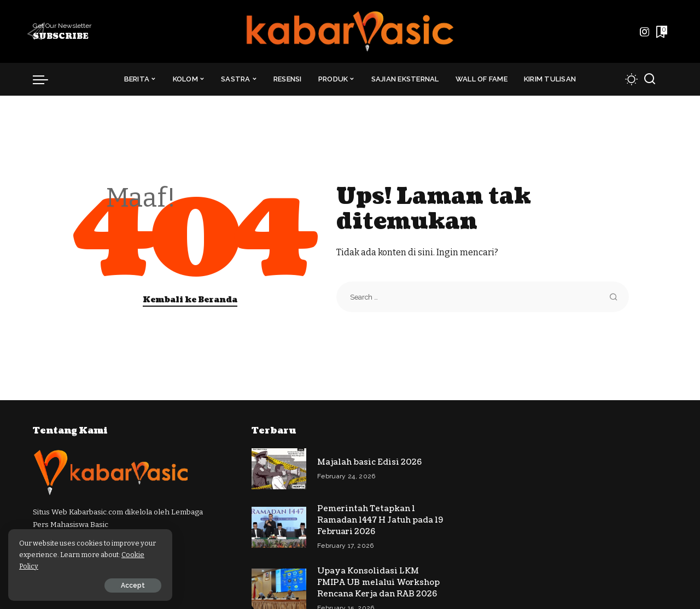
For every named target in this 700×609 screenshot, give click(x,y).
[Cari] (650, 79)
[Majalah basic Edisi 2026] (279, 469)
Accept (133, 585)
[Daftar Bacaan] (661, 32)
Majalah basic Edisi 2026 (369, 462)
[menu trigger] (46, 79)
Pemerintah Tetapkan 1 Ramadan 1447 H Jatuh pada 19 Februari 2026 (380, 520)
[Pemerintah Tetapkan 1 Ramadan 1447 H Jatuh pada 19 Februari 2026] (279, 527)
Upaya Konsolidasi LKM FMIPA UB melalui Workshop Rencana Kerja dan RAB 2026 (378, 582)
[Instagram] (645, 32)
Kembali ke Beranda (190, 300)
